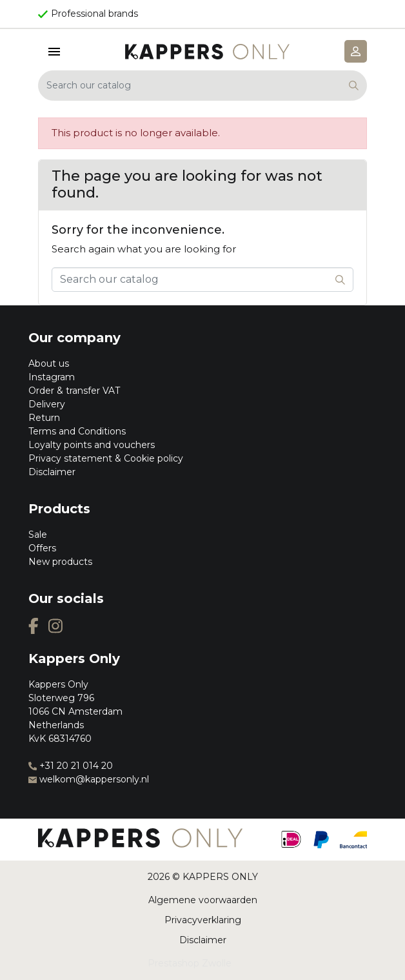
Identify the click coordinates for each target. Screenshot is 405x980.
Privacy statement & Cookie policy (106, 458)
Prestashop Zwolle (190, 963)
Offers (42, 548)
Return (44, 418)
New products (60, 562)
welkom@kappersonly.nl (89, 779)
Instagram (52, 377)
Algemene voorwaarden (203, 900)
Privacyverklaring (203, 920)
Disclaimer (52, 472)
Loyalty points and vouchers (92, 445)
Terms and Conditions (77, 431)
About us (49, 363)
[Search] (202, 86)
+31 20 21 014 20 (71, 766)
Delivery (47, 404)
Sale (38, 535)
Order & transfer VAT (74, 391)
